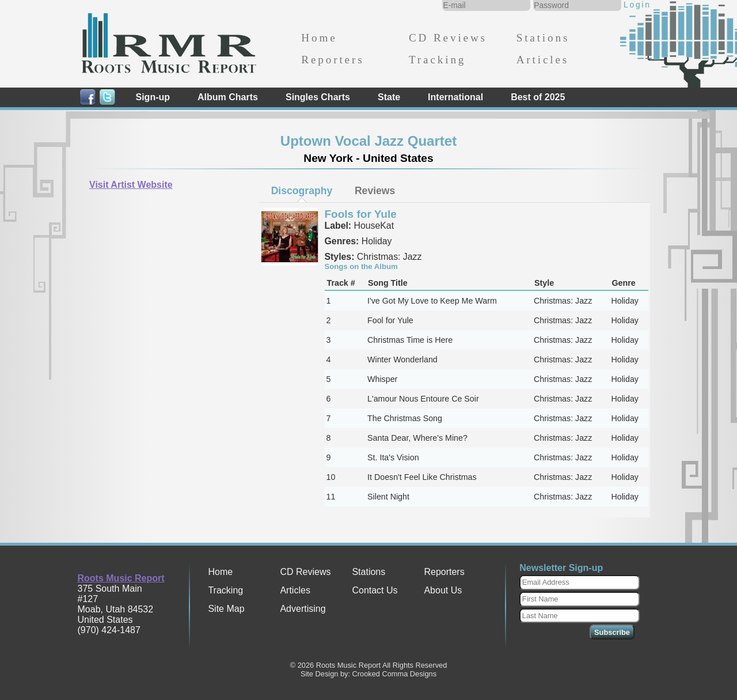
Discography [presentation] (302, 191)
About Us (443, 590)
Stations (543, 38)
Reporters (333, 60)
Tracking (437, 60)
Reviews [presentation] (375, 191)
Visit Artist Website (131, 185)
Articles (543, 60)
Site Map (226, 609)
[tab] (302, 191)
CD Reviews (448, 38)
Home (319, 38)
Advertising (303, 609)
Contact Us (375, 590)
